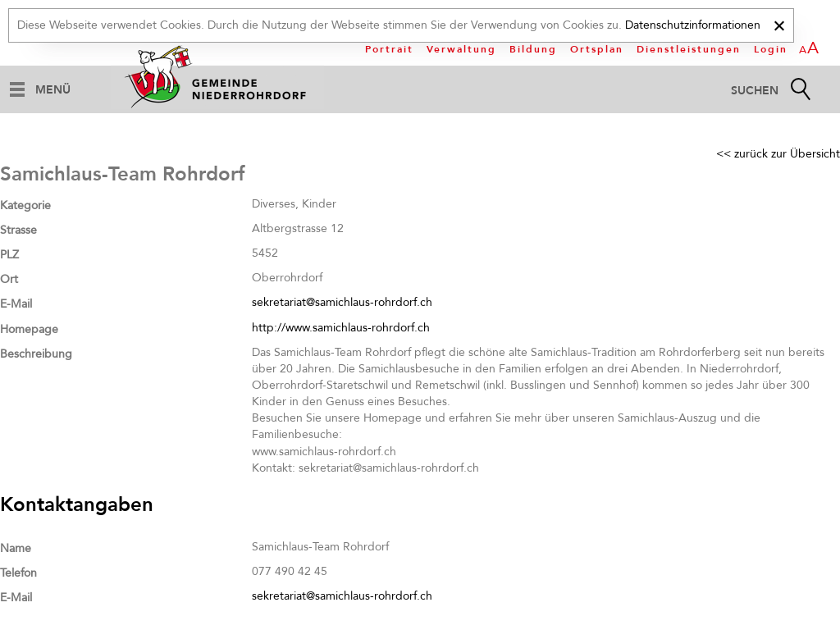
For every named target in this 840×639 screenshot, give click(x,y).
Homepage (29, 329)
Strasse (18, 230)
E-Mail (16, 304)
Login (771, 49)
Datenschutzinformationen (693, 25)
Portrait (389, 49)
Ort (9, 279)
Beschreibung (36, 354)
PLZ (9, 255)
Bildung (533, 49)
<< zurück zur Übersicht (778, 154)
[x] (779, 23)
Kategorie (25, 205)
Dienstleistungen (689, 49)
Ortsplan (597, 49)
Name (16, 548)
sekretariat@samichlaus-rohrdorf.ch (342, 302)
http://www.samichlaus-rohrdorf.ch (341, 328)
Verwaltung (461, 49)
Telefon (18, 573)
